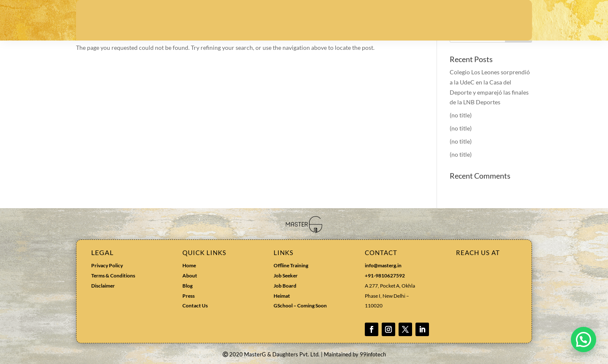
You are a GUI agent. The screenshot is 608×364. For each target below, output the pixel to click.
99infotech (373, 354)
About (190, 276)
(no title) (461, 115)
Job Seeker (286, 276)
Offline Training (291, 265)
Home (189, 265)
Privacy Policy (107, 265)
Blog (187, 286)
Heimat (282, 296)
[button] (584, 340)
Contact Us (195, 306)
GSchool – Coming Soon (301, 306)
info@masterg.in (383, 265)
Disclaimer (103, 286)
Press (189, 296)
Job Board (285, 286)
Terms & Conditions (113, 276)
